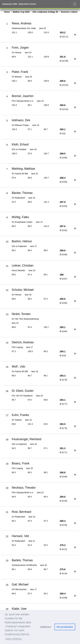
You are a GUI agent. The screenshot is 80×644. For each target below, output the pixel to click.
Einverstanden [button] (65, 627)
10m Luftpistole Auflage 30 (45, 12)
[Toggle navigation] (75, 4)
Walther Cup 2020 (21, 12)
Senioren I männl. (69, 12)
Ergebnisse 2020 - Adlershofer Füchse (19, 4)
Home (7, 12)
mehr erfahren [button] (14, 639)
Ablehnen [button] (46, 627)
